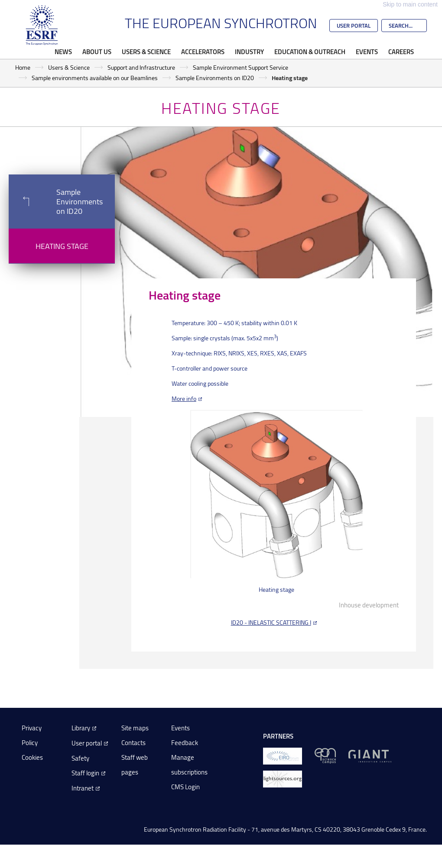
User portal (87, 743)
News (63, 52)
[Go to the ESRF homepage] (42, 25)
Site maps (135, 728)
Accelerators (203, 52)
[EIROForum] (283, 755)
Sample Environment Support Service (240, 67)
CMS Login (185, 787)
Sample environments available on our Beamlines (95, 78)
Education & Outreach (310, 52)
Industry (249, 52)
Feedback (185, 743)
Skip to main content (410, 4)
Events (367, 52)
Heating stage (62, 246)
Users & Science (146, 52)
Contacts (133, 743)
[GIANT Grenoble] (370, 755)
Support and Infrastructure (141, 67)
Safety (80, 758)
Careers (401, 52)
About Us (97, 52)
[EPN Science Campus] (325, 755)
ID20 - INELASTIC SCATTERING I (271, 622)
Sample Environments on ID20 (215, 78)
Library (81, 728)
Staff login (85, 773)
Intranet (83, 788)
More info (184, 399)
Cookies (32, 757)
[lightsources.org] (283, 778)
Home (23, 67)
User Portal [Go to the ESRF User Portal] (354, 26)
